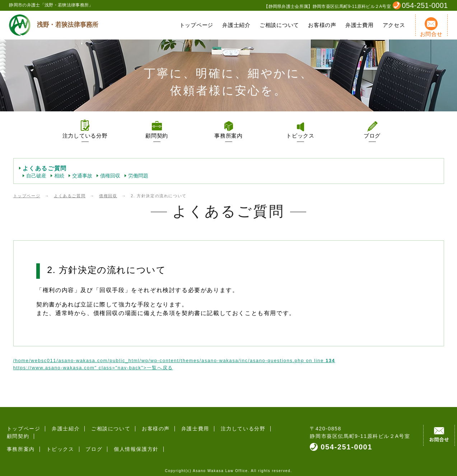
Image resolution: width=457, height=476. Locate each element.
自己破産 (36, 176)
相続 (59, 176)
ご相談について (279, 25)
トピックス (300, 136)
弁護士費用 (360, 25)
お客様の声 (322, 25)
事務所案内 (228, 136)
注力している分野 (85, 136)
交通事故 (82, 176)
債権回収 (110, 176)
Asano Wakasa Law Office (220, 467)
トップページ (197, 25)
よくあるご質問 (45, 168)
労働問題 (138, 176)
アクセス (394, 25)
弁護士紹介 (236, 25)
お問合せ (431, 27)
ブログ (372, 136)
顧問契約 (157, 136)
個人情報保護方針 (132, 442)
